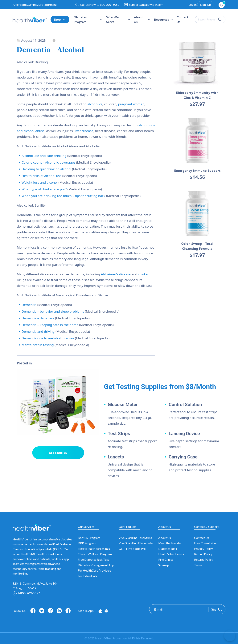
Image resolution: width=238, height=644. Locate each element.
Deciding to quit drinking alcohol (46, 169)
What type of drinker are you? (44, 189)
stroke (143, 274)
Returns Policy (204, 559)
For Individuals (87, 576)
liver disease (84, 131)
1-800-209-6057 (108, 4)
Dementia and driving (38, 331)
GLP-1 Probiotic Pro (132, 549)
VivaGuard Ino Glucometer (136, 543)
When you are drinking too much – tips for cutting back (63, 196)
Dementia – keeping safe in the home (50, 325)
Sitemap (164, 565)
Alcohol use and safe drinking (44, 156)
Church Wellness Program (95, 554)
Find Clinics (166, 559)
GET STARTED (58, 453)
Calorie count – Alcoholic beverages (48, 162)
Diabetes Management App (96, 565)
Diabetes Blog (168, 549)
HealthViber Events (171, 554)
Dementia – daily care (38, 318)
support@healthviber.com (146, 4)
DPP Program (87, 543)
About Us (165, 538)
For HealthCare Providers (95, 570)
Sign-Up (206, 4)
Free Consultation (206, 543)
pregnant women (131, 104)
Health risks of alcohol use (41, 176)
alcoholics (95, 104)
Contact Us (202, 538)
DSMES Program (89, 538)
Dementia (29, 305)
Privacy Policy (203, 549)
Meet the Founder (170, 543)
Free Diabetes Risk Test (93, 559)
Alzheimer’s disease (116, 274)
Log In (193, 4)
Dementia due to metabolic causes (48, 338)
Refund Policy (203, 554)
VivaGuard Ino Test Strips (135, 538)
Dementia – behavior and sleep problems (53, 311)
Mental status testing (38, 345)
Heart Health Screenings (94, 549)
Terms (198, 565)
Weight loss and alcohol (40, 182)
